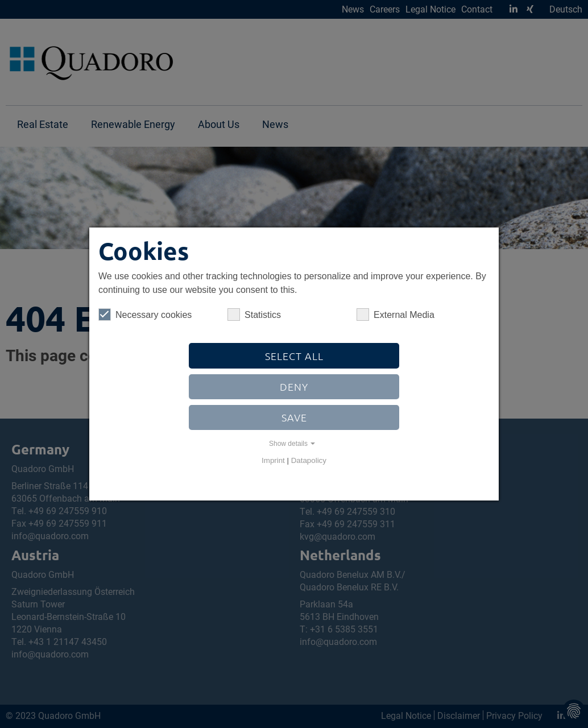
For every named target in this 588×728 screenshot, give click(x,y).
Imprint (273, 460)
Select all (294, 356)
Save (294, 417)
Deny (294, 386)
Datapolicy (309, 460)
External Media (396, 315)
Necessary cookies (145, 315)
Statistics (254, 315)
